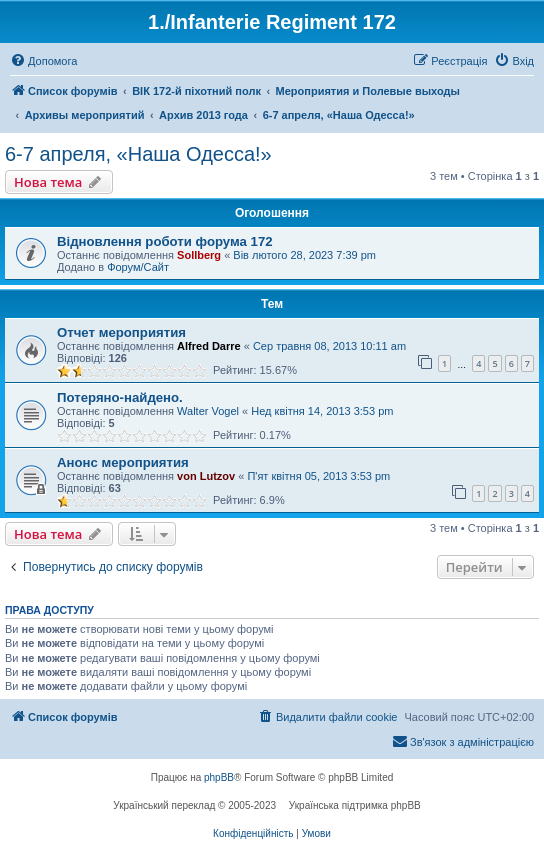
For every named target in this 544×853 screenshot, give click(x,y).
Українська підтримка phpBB (355, 805)
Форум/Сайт (138, 267)
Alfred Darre (209, 346)
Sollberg (199, 255)
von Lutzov (206, 476)
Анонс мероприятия (123, 462)
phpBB (219, 777)
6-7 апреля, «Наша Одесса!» (138, 154)
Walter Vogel (208, 411)
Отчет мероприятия (121, 332)
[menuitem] (43, 61)
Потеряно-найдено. (120, 397)
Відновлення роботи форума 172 (165, 241)
